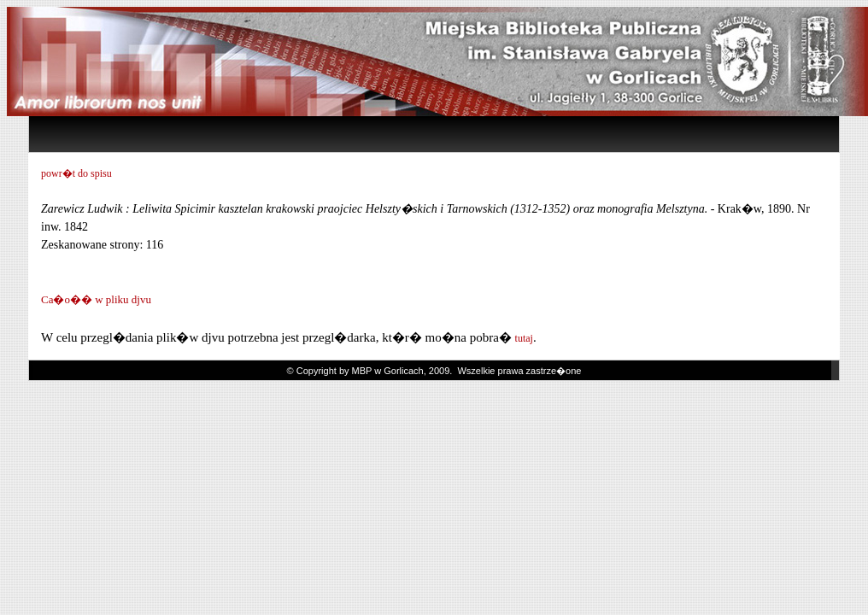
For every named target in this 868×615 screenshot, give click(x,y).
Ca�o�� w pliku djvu (96, 299)
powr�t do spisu (76, 173)
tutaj (524, 338)
